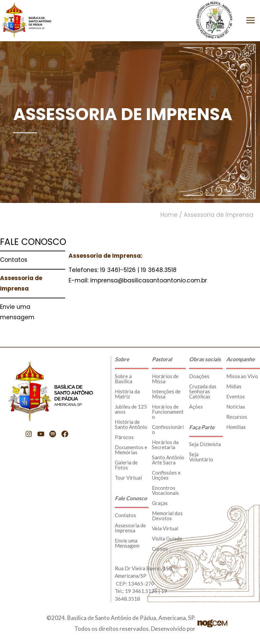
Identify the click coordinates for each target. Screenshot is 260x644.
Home (169, 215)
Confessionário (168, 429)
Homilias (236, 427)
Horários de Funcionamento (168, 412)
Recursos (237, 417)
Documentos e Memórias (131, 450)
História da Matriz (127, 394)
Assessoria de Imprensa (130, 528)
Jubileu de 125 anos (131, 409)
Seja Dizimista (205, 444)
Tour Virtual (128, 478)
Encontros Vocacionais (165, 490)
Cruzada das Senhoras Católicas (203, 391)
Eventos (236, 396)
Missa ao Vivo (242, 376)
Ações (196, 407)
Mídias (234, 386)
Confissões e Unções (166, 475)
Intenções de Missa (166, 394)
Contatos (125, 515)
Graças (160, 503)
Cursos (160, 549)
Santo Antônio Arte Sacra (168, 460)
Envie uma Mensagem (127, 543)
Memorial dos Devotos (167, 516)
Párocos (124, 437)
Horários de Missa (165, 379)
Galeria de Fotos (126, 465)
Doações (199, 376)
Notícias (236, 407)
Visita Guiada (167, 538)
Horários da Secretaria (165, 445)
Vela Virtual (165, 528)
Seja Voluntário (201, 457)
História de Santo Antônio (131, 424)
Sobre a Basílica (124, 379)
